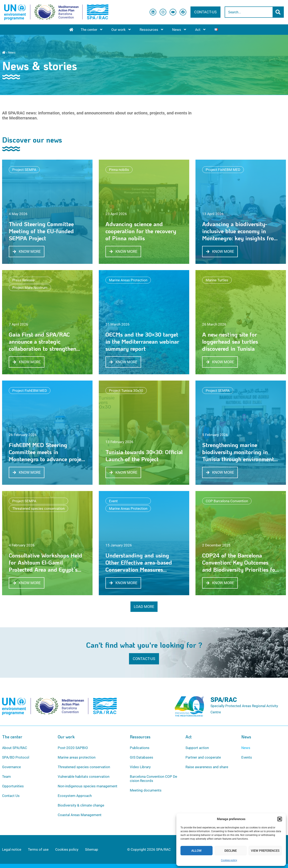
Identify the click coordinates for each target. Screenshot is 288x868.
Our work (121, 29)
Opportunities (13, 786)
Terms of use (38, 849)
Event (113, 501)
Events (247, 757)
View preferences (265, 851)
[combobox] (249, 12)
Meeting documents (146, 790)
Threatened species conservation (38, 509)
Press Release (23, 280)
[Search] (278, 12)
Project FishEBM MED (223, 170)
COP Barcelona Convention (227, 501)
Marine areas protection (77, 757)
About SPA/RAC (15, 748)
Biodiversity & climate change (81, 805)
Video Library (140, 767)
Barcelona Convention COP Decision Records (153, 779)
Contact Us (11, 796)
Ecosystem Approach (75, 796)
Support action (197, 748)
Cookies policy (229, 860)
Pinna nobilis (119, 170)
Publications (140, 748)
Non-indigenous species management (88, 786)
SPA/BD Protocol (16, 757)
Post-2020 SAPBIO (73, 748)
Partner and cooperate (203, 757)
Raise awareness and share (207, 767)
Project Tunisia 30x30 (126, 391)
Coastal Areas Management (80, 815)
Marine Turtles (217, 280)
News (179, 29)
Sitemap (92, 849)
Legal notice (12, 849)
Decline (231, 851)
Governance (11, 767)
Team (6, 777)
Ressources (152, 29)
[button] (280, 819)
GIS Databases (141, 757)
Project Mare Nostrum (30, 288)
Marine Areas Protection (128, 280)
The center (92, 29)
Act (201, 29)
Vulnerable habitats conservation (84, 777)
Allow (196, 851)
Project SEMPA (24, 170)
